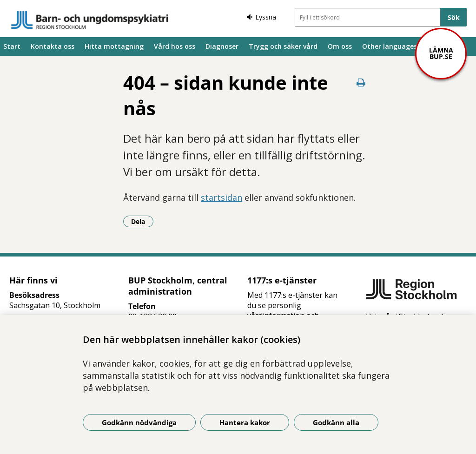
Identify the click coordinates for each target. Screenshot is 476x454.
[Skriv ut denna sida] (361, 82)
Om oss (340, 46)
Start (12, 46)
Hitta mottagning (114, 46)
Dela (142, 221)
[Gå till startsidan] (90, 20)
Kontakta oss (53, 46)
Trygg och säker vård (283, 46)
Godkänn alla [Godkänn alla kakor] (336, 422)
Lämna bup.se (441, 53)
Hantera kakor (245, 422)
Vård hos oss (175, 46)
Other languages (390, 46)
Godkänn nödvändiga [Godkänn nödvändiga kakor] (139, 422)
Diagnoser (222, 46)
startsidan (221, 197)
